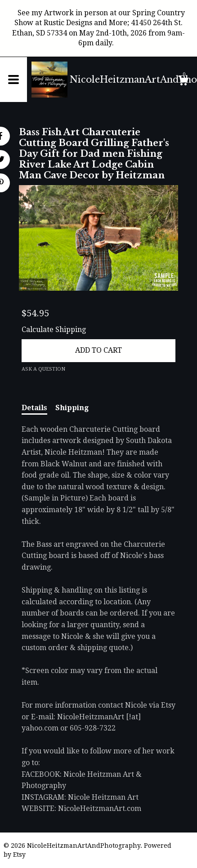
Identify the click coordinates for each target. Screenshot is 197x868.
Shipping (72, 408)
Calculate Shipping (54, 330)
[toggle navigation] (13, 80)
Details (34, 408)
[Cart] (183, 82)
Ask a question (43, 369)
